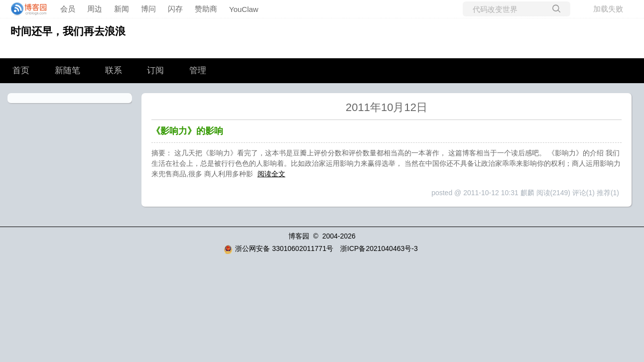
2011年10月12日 (386, 107)
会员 (68, 9)
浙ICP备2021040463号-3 (379, 248)
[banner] (26, 9)
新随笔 (67, 70)
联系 (114, 70)
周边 (95, 9)
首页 (21, 70)
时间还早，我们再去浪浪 (68, 31)
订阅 (155, 70)
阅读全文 (271, 174)
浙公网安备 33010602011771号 (278, 248)
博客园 (299, 236)
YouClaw (244, 9)
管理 (198, 70)
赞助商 (206, 9)
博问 (148, 9)
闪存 (175, 9)
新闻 (122, 9)
